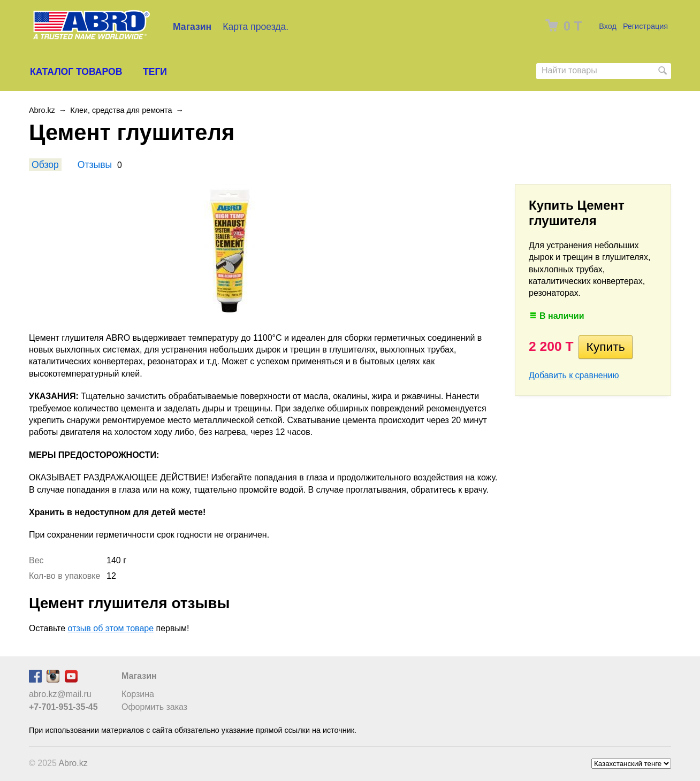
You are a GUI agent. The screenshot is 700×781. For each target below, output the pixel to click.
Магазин (192, 27)
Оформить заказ (154, 707)
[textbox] (604, 71)
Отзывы (95, 165)
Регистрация (645, 26)
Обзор (45, 165)
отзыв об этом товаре (111, 628)
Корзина (138, 694)
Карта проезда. (256, 27)
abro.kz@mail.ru (60, 694)
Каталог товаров (76, 72)
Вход (608, 26)
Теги (155, 72)
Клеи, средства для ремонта (121, 110)
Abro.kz (42, 110)
